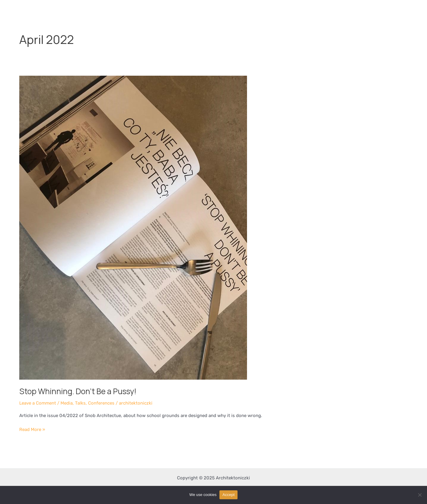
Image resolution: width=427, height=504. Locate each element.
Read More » (32, 429)
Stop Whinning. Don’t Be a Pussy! (78, 391)
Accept (228, 495)
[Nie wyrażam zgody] (420, 495)
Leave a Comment (38, 403)
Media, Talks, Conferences (87, 403)
